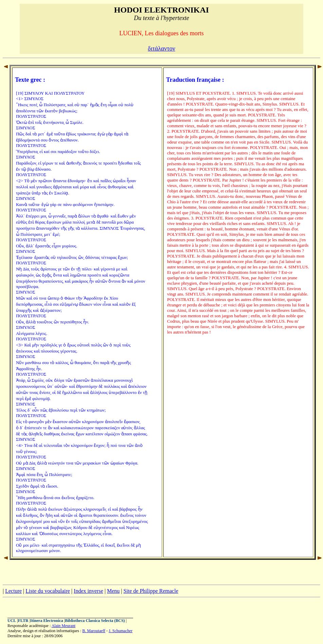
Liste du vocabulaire (48, 591)
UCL (12, 621)
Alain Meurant (64, 626)
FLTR (23, 621)
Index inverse (88, 591)
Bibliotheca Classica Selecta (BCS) (95, 621)
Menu (113, 591)
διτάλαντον (161, 49)
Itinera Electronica (47, 621)
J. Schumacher (121, 631)
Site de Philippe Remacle (151, 591)
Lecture (13, 591)
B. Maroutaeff (94, 631)
